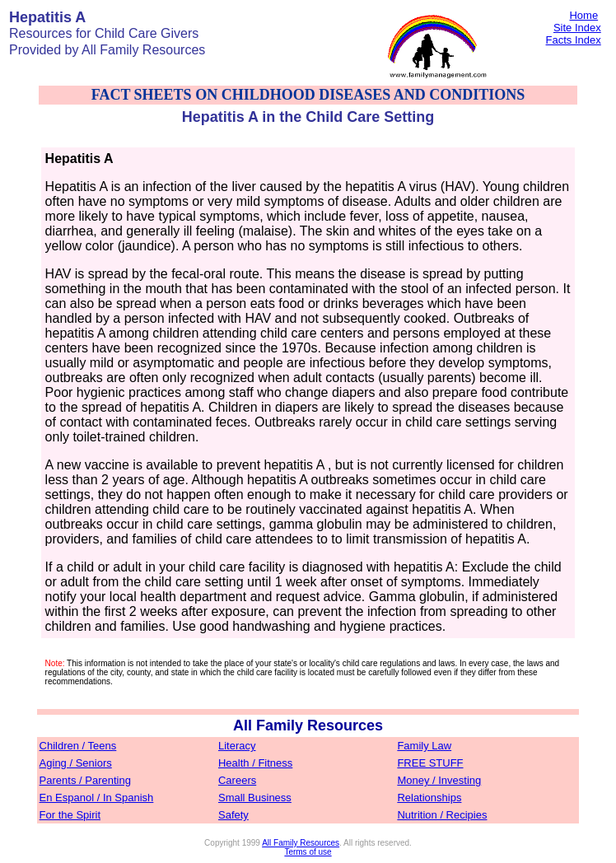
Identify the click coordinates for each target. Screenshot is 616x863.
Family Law (424, 746)
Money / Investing (439, 780)
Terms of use (308, 852)
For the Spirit (70, 815)
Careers (237, 780)
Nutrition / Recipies (442, 815)
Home (583, 15)
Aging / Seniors (76, 763)
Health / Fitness (255, 763)
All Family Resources (301, 843)
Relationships (429, 798)
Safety (233, 815)
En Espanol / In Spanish (97, 798)
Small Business (255, 798)
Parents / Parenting (85, 780)
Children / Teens (78, 746)
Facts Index (574, 40)
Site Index (577, 28)
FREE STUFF (430, 763)
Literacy (237, 746)
